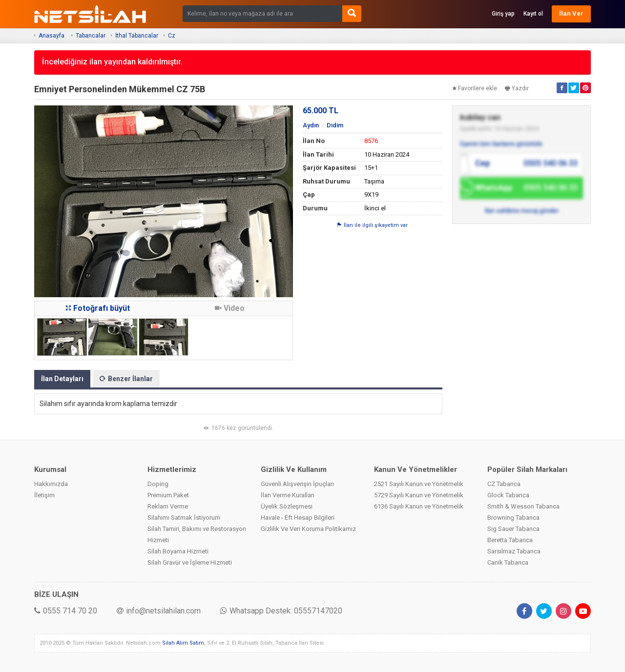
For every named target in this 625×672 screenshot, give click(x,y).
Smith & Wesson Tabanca (523, 506)
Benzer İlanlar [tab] (126, 379)
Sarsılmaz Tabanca (514, 551)
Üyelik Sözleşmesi (287, 506)
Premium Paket (168, 495)
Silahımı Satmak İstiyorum (184, 518)
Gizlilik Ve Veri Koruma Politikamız (308, 529)
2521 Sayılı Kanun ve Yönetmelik (419, 484)
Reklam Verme (168, 506)
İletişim (44, 495)
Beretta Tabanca (510, 540)
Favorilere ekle (475, 88)
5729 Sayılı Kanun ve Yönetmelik (419, 495)
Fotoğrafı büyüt (98, 308)
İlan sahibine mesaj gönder (522, 211)
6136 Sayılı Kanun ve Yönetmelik (419, 506)
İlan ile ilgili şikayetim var (373, 225)
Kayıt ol (533, 14)
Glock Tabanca (508, 495)
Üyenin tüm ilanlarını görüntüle (501, 144)
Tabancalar (91, 36)
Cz (172, 36)
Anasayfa (52, 36)
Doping (158, 484)
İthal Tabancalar (137, 36)
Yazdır (517, 88)
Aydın (311, 125)
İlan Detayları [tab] (62, 379)
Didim (335, 125)
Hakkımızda (51, 484)
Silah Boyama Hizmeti (178, 551)
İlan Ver (571, 13)
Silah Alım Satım (183, 643)
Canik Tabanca (508, 562)
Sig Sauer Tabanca (513, 529)
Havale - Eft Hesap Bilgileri (298, 518)
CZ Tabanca (504, 484)
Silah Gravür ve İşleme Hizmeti (190, 562)
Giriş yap (503, 14)
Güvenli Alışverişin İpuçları (297, 484)
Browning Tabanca (513, 518)
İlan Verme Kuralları (288, 495)
